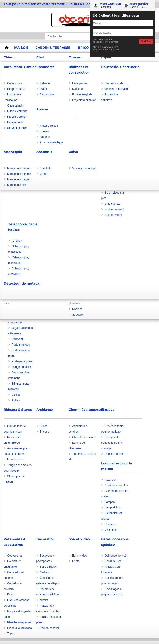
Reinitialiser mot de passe (106, 50)
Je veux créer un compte (105, 42)
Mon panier (139, 4)
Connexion (105, 7)
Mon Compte (110, 4)
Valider (146, 41)
